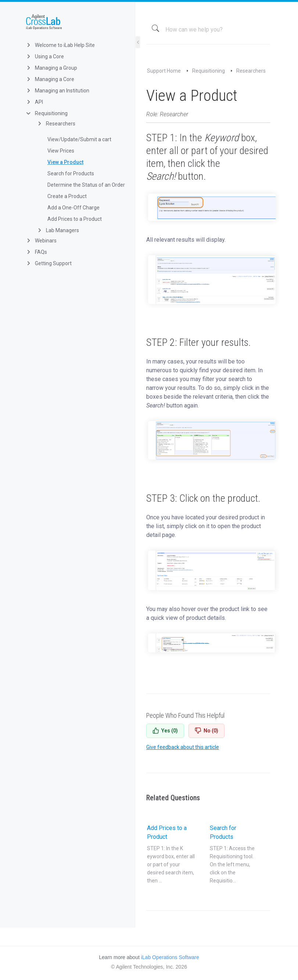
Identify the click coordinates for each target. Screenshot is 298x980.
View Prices (61, 151)
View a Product (65, 162)
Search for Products (71, 173)
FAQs (36, 252)
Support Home (164, 71)
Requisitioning (46, 113)
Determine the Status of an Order (86, 185)
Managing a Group (51, 68)
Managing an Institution (57, 91)
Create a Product (67, 196)
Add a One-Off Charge (73, 208)
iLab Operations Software (170, 957)
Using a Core (45, 56)
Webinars (41, 241)
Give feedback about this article (183, 747)
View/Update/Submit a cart (79, 139)
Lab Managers (58, 230)
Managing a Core (50, 79)
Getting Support (49, 263)
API (34, 102)
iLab (73, 22)
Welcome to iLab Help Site (60, 45)
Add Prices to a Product (75, 219)
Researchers (56, 124)
